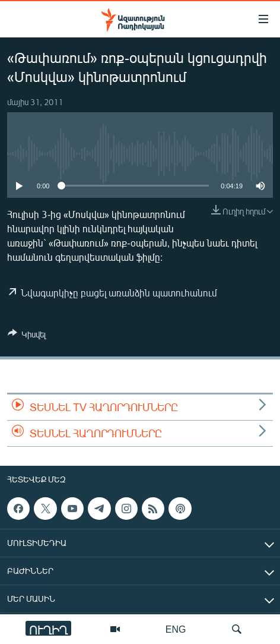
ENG (176, 629)
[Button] (27, 336)
